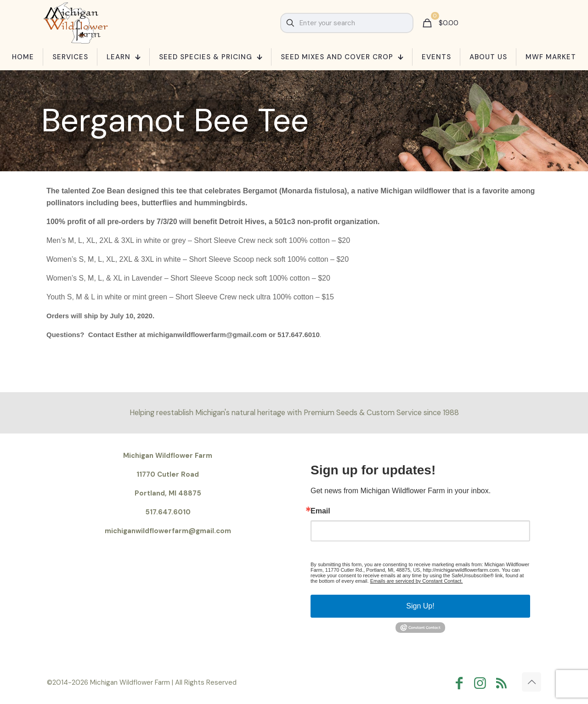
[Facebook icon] (461, 683)
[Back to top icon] (531, 682)
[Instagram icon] (482, 683)
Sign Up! (420, 606)
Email (320, 511)
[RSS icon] (503, 683)
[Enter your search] (347, 23)
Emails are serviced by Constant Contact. (417, 581)
